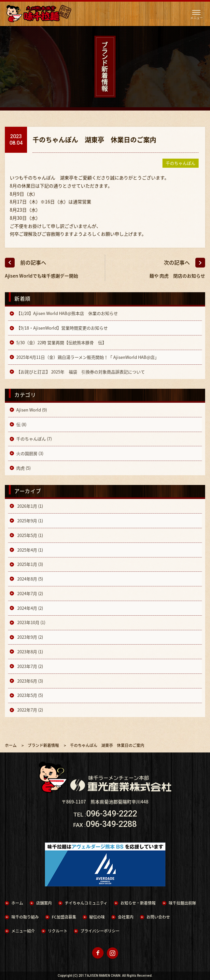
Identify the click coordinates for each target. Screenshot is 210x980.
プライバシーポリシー (100, 931)
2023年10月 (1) (31, 622)
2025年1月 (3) (30, 564)
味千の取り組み (25, 917)
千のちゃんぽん (181, 163)
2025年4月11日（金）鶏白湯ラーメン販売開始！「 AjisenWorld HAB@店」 (88, 357)
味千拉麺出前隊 (182, 903)
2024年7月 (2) (30, 593)
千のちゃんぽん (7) (34, 439)
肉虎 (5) (23, 468)
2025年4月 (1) (30, 550)
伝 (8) (21, 424)
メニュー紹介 (23, 931)
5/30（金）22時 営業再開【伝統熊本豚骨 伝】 (61, 342)
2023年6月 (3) (30, 681)
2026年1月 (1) (30, 506)
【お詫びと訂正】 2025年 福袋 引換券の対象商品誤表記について (81, 372)
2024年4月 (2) (30, 608)
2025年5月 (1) (30, 535)
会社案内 (126, 917)
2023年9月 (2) (30, 637)
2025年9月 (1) (30, 521)
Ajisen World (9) (32, 410)
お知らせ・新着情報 (138, 903)
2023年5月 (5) (30, 695)
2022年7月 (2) (30, 710)
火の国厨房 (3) (30, 453)
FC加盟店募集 (64, 917)
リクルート (58, 931)
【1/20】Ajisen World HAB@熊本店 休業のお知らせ (67, 313)
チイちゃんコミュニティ (86, 903)
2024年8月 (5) (30, 579)
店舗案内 (44, 903)
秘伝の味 (97, 917)
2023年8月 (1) (30, 652)
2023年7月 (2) (30, 666)
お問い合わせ (158, 917)
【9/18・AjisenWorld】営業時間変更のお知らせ (62, 328)
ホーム (17, 903)
